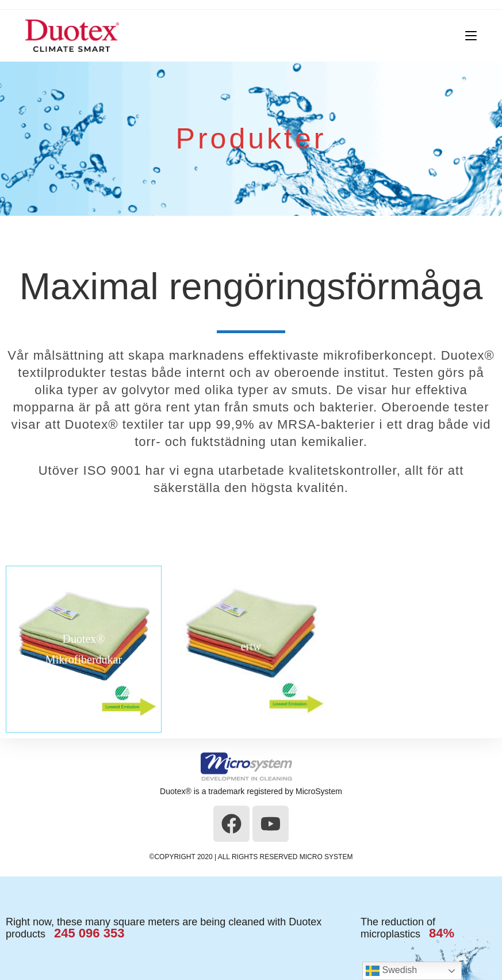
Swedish (391, 971)
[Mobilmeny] (467, 35)
